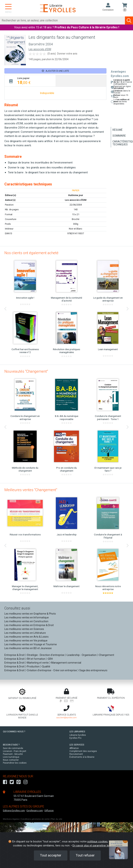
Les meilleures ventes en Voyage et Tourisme (31, 644)
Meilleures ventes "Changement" (31, 490)
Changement (107, 655)
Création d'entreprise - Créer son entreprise (52, 670)
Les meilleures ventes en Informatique (27, 617)
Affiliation (74, 748)
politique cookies (97, 842)
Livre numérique (11, 757)
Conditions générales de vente (35, 819)
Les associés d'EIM (40, 49)
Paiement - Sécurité (13, 754)
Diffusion (49, 811)
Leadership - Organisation (82, 655)
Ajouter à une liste (55, 71)
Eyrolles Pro (75, 738)
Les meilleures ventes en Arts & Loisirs (26, 637)
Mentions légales (11, 819)
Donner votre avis (67, 54)
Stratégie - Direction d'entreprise (46, 655)
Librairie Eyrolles (78, 735)
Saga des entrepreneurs (93, 670)
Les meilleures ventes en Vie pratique (26, 641)
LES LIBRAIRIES (77, 732)
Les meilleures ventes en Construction (26, 621)
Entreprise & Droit (14, 655)
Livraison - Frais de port (15, 751)
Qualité (46, 666)
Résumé (118, 130)
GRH (50, 659)
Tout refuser (85, 855)
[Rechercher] (63, 20)
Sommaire (119, 136)
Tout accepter (51, 855)
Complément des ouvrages (83, 751)
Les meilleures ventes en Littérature (25, 633)
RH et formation (36, 659)
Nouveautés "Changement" (26, 371)
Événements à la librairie (82, 757)
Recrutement (76, 754)
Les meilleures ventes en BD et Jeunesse (28, 648)
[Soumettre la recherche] (129, 20)
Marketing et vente (38, 663)
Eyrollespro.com (35, 811)
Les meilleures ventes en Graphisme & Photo (30, 614)
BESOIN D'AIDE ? (11, 745)
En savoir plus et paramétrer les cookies (96, 846)
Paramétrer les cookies (15, 763)
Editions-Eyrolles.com (14, 811)
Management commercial (66, 663)
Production (33, 666)
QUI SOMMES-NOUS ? (14, 732)
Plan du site (57, 819)
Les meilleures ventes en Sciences (24, 629)
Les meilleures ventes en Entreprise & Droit (29, 625)
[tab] (30, 81)
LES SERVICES (77, 745)
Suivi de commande (13, 748)
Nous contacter (11, 760)
